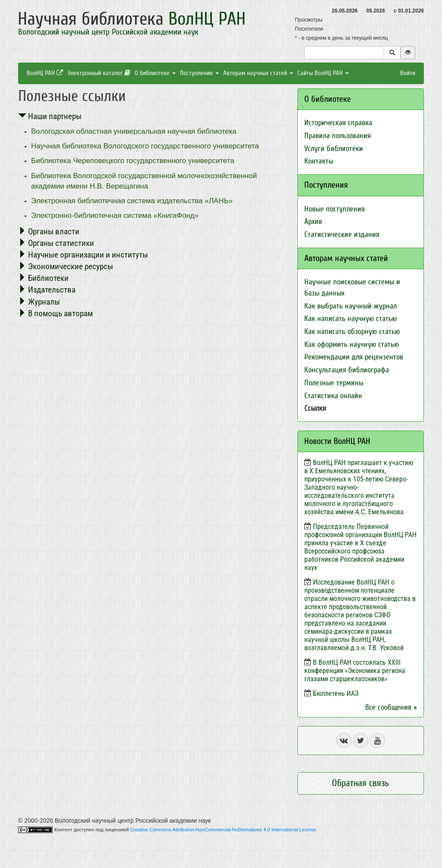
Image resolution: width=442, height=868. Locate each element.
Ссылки (315, 408)
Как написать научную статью (350, 319)
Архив (313, 222)
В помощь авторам (55, 313)
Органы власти (49, 231)
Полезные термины (334, 383)
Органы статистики (56, 243)
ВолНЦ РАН (45, 73)
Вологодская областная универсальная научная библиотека (134, 131)
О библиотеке (155, 73)
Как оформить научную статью (352, 344)
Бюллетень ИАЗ (336, 693)
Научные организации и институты (83, 255)
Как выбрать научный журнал (350, 306)
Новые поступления (335, 209)
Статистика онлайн (333, 396)
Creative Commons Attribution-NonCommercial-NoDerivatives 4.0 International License (223, 830)
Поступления (199, 73)
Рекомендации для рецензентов (354, 357)
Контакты (319, 161)
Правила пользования (338, 136)
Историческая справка (338, 123)
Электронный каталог (99, 73)
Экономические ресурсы (66, 266)
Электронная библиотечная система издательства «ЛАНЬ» (132, 201)
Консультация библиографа (347, 370)
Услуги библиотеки (334, 149)
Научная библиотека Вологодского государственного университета (145, 146)
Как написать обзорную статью (352, 332)
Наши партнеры (50, 116)
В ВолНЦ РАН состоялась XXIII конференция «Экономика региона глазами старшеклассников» (355, 671)
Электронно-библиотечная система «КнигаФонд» (115, 215)
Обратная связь (360, 783)
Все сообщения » (391, 707)
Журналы (39, 302)
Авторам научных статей (258, 73)
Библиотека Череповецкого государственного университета (133, 161)
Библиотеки (43, 278)
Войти (408, 73)
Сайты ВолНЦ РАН (323, 73)
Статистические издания (342, 234)
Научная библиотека (132, 19)
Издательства (47, 290)
